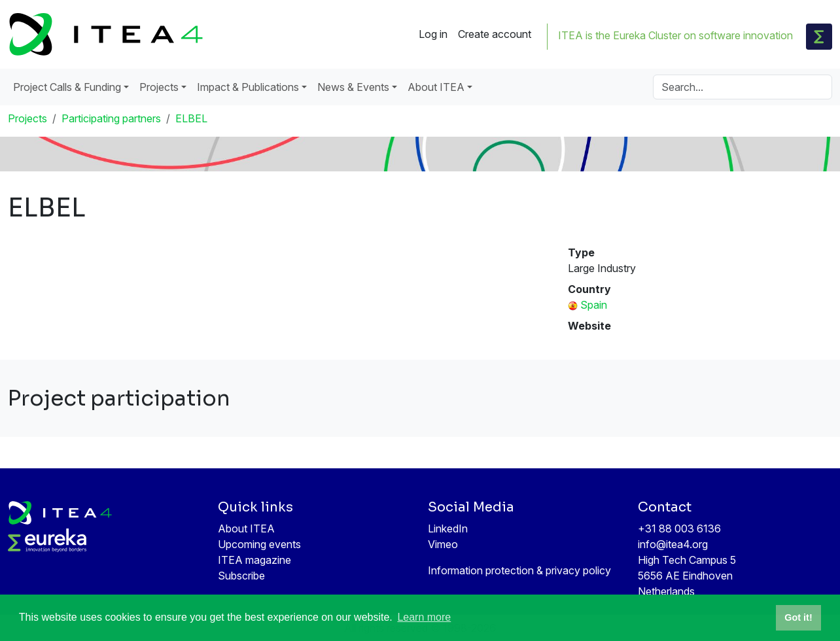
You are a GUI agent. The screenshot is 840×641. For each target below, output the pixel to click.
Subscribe (241, 576)
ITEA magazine (254, 560)
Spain (594, 305)
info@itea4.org (673, 544)
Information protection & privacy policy (519, 570)
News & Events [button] (353, 87)
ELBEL (191, 118)
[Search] (743, 87)
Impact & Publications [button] (248, 87)
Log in (433, 34)
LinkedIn (448, 528)
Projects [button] (159, 87)
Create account (495, 34)
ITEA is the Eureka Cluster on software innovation (675, 35)
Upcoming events (259, 544)
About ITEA (246, 528)
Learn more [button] (424, 617)
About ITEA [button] (436, 87)
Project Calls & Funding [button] (67, 87)
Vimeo (443, 544)
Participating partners (111, 118)
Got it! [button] (798, 617)
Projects (27, 118)
